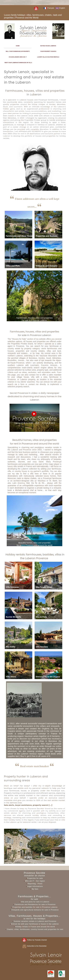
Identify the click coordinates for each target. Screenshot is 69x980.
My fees (35, 889)
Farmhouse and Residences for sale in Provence (35, 904)
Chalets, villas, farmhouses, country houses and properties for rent (35, 929)
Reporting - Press (35, 884)
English (60, 8)
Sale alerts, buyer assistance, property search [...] (28, 805)
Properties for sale (35, 878)
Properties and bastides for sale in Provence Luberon (35, 907)
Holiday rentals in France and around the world (35, 927)
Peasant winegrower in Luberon (24, 713)
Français (49, 8)
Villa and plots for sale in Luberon (35, 902)
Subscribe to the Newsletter (34, 946)
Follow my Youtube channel (34, 940)
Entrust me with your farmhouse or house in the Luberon (35, 924)
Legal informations (35, 886)
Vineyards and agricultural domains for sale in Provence (35, 910)
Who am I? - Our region (35, 881)
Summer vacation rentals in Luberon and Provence (35, 921)
